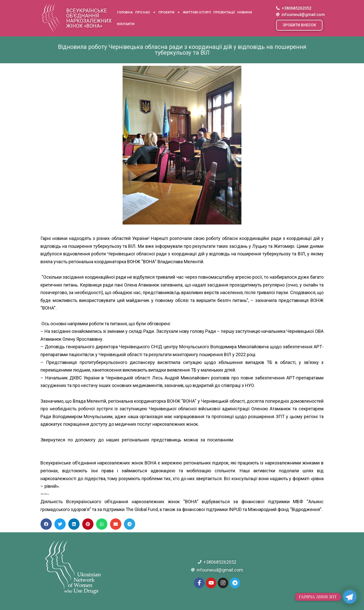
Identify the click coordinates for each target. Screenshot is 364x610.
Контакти (126, 24)
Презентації (224, 12)
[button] (299, 25)
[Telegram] (350, 597)
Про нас (146, 12)
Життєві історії (197, 12)
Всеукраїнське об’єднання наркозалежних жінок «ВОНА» (89, 18)
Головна (125, 12)
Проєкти (169, 12)
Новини (245, 12)
